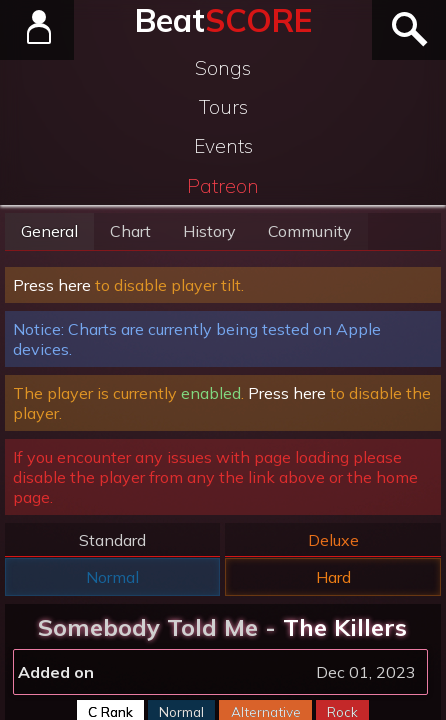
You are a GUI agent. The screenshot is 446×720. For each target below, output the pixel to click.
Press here (52, 285)
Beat (223, 20)
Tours (223, 107)
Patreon (223, 186)
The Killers (345, 627)
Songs (223, 68)
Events (223, 146)
